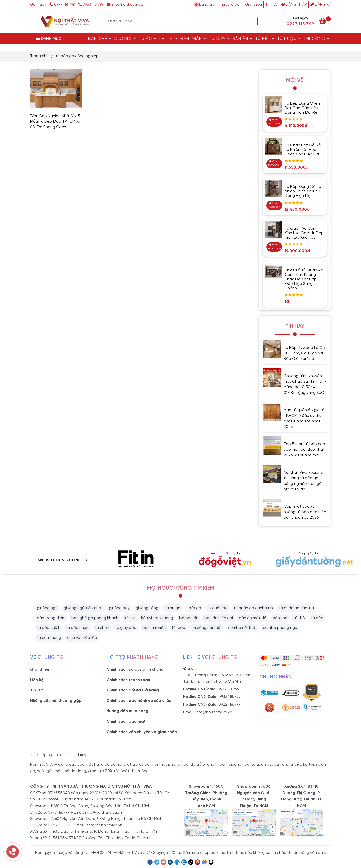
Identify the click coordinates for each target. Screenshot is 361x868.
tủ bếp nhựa (77, 628)
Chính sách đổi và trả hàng (133, 690)
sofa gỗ (194, 608)
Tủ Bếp (265, 39)
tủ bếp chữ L (48, 628)
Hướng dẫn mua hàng (127, 711)
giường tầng (147, 608)
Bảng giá (207, 5)
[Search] (253, 21)
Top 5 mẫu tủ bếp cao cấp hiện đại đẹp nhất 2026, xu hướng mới (304, 450)
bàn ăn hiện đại (219, 618)
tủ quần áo (217, 608)
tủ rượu (178, 628)
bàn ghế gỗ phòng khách (95, 618)
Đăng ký (321, 5)
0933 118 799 (91, 5)
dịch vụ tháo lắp (82, 638)
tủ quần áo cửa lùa (296, 608)
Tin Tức (272, 5)
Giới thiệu (254, 5)
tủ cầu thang (49, 638)
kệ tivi (130, 618)
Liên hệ (37, 680)
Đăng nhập (294, 5)
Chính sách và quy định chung (135, 669)
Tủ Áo (148, 39)
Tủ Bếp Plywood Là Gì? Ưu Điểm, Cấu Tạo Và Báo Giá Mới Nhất (305, 353)
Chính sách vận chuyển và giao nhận (142, 732)
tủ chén (102, 628)
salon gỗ (172, 608)
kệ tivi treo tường (157, 618)
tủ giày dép (126, 628)
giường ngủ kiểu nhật (83, 608)
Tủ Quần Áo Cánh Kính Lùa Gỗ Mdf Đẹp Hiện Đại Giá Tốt (304, 233)
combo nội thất (243, 628)
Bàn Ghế (100, 39)
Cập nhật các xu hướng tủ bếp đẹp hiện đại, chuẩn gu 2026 (305, 512)
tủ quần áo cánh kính (253, 608)
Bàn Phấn (193, 39)
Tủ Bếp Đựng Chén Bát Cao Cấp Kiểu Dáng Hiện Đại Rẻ (302, 108)
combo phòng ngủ (280, 628)
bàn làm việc (154, 628)
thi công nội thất (207, 628)
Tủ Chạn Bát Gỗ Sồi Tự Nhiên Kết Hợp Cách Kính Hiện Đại (303, 150)
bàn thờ (280, 618)
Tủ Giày (219, 39)
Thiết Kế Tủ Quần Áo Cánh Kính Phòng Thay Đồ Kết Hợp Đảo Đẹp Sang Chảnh (304, 279)
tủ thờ (299, 618)
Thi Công (317, 39)
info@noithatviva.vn (126, 5)
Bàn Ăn (243, 39)
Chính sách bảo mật (126, 722)
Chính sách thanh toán (128, 680)
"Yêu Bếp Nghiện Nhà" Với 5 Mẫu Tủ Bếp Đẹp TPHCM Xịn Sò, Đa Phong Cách (56, 122)
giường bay (119, 608)
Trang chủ (39, 56)
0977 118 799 (63, 5)
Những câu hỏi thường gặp (56, 701)
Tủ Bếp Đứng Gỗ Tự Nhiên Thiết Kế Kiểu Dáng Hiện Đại (303, 191)
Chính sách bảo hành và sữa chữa (139, 701)
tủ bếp (317, 618)
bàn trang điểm (51, 618)
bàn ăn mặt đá (253, 618)
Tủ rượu (289, 39)
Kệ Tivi (169, 39)
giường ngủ (47, 608)
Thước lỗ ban (230, 5)
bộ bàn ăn (189, 618)
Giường (125, 39)
